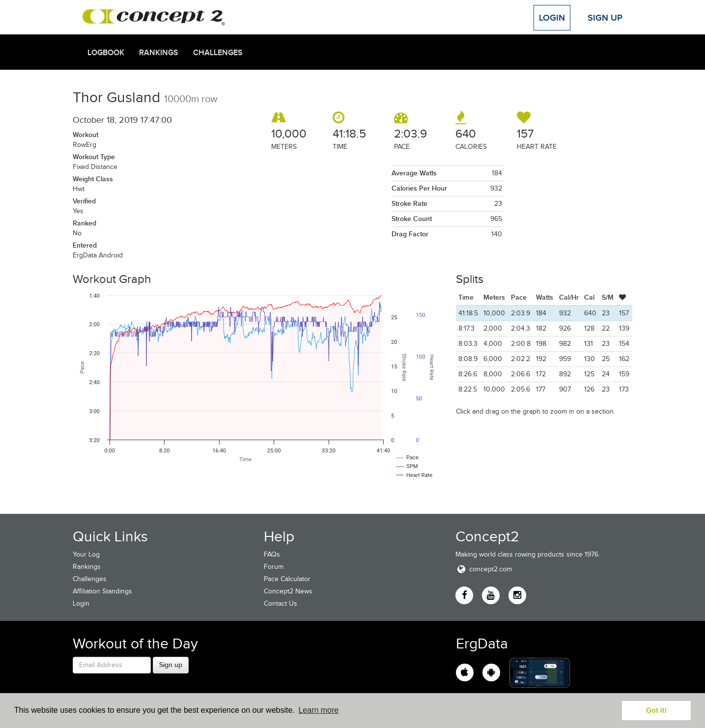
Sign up (171, 665)
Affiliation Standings (102, 591)
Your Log (86, 554)
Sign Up (605, 18)
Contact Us (281, 603)
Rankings (159, 53)
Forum (274, 567)
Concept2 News (288, 591)
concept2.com (484, 569)
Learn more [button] (318, 710)
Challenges (218, 53)
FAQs (272, 554)
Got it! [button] (656, 710)
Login (552, 18)
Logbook (106, 53)
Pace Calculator (287, 579)
